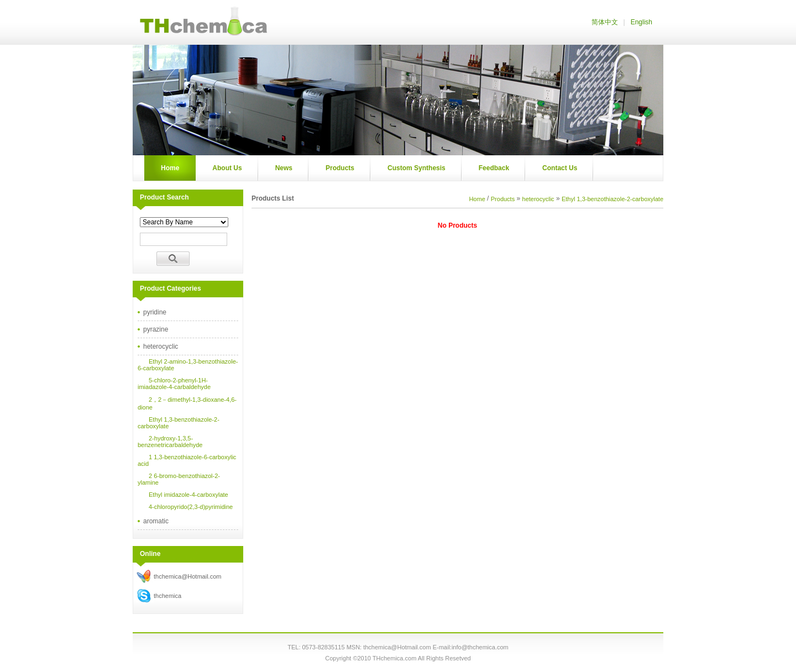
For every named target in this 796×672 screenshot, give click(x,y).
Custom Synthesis (417, 168)
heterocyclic (161, 347)
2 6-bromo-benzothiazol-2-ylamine (179, 479)
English (641, 22)
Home (170, 168)
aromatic (156, 521)
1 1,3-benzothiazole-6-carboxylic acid (187, 460)
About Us (227, 168)
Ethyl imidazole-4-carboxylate (188, 495)
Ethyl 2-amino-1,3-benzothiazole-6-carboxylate (188, 365)
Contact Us (560, 168)
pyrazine (156, 329)
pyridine (155, 312)
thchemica (167, 596)
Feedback (494, 168)
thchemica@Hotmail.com (187, 576)
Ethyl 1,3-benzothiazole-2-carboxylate (179, 423)
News (284, 168)
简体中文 (605, 22)
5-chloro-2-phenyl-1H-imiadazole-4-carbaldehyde (174, 384)
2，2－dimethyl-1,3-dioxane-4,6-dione (187, 403)
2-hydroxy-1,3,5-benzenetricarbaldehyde (170, 442)
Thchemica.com (202, 22)
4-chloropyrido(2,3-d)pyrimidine (191, 507)
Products (340, 168)
